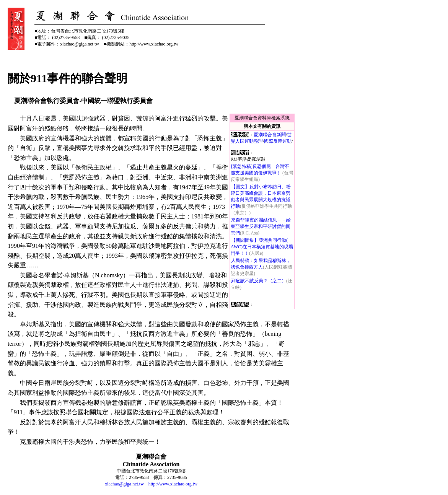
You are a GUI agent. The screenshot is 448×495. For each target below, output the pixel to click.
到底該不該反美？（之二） (259, 281)
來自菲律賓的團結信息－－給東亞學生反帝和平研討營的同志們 (261, 226)
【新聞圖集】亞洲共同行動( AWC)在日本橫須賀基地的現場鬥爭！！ (262, 247)
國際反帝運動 (278, 141)
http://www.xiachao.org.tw (173, 484)
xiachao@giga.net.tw (124, 484)
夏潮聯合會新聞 (270, 135)
